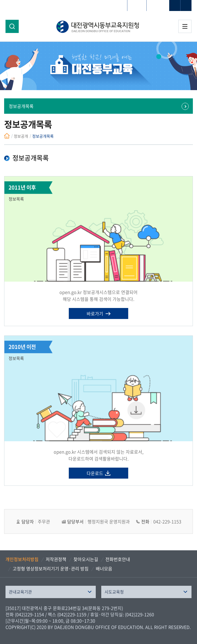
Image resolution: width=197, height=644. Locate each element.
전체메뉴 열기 (185, 26)
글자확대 (175, 5)
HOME (137, 5)
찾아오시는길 (86, 559)
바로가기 (95, 313)
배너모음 (104, 568)
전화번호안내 (118, 559)
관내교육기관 (20, 592)
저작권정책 (56, 559)
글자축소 (186, 5)
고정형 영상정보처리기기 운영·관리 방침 (51, 568)
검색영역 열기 (12, 26)
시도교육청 (114, 592)
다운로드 (95, 473)
